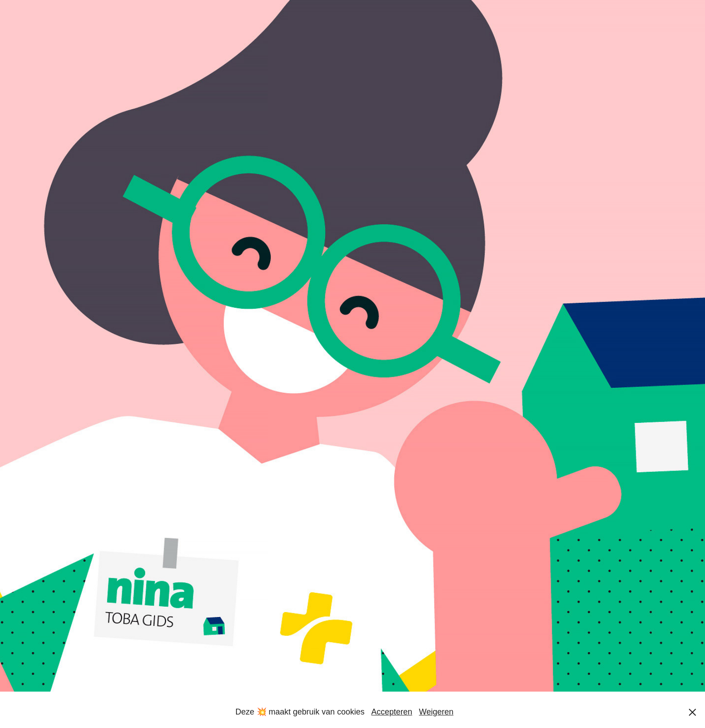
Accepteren (392, 712)
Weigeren (436, 712)
